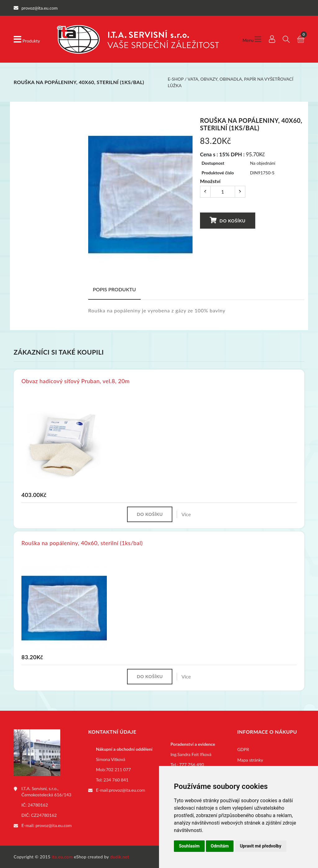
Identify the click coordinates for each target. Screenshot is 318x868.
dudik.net (120, 857)
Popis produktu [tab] (114, 289)
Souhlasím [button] (189, 846)
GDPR (243, 749)
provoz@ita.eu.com (54, 825)
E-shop (176, 79)
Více (186, 514)
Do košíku (227, 221)
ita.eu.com (62, 857)
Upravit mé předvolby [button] (260, 846)
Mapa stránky (250, 760)
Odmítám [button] (220, 846)
